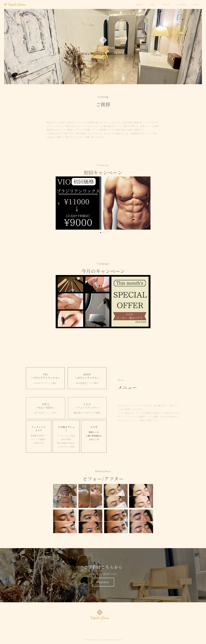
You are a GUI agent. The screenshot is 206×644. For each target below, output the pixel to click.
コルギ (94, 449)
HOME (124, 4)
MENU (139, 4)
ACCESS (181, 4)
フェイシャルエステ (39, 451)
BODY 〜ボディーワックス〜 (87, 391)
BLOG (196, 4)
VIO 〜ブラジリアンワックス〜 (45, 391)
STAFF (166, 4)
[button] (59, 203)
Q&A (153, 4)
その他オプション (66, 451)
